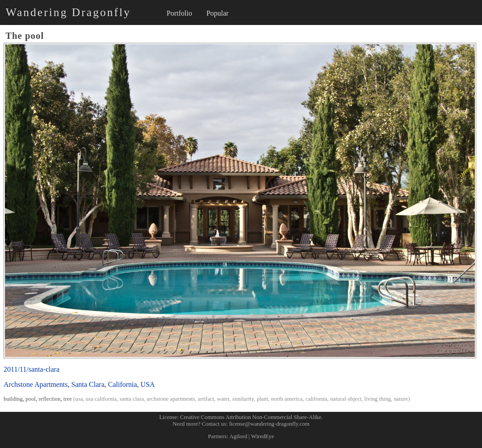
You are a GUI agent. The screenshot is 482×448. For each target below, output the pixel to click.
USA (148, 384)
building (13, 399)
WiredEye (262, 436)
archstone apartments (171, 399)
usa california (101, 399)
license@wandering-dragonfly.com (269, 424)
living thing (378, 399)
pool (31, 399)
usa (79, 399)
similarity (243, 399)
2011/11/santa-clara (31, 369)
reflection (49, 399)
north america (287, 399)
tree (68, 399)
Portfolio (179, 13)
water (223, 399)
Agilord (239, 436)
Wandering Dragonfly (68, 12)
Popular (218, 13)
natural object (346, 399)
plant (263, 399)
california (316, 399)
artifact (206, 399)
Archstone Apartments (36, 384)
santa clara (132, 399)
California (123, 384)
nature (401, 399)
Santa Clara (88, 384)
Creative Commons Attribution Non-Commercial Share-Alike (251, 417)
